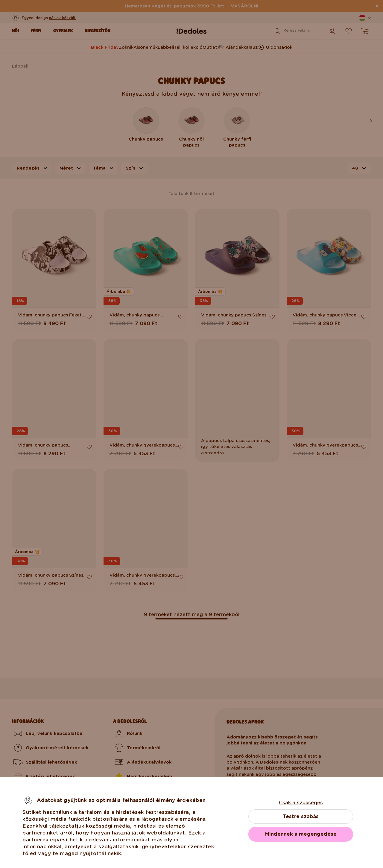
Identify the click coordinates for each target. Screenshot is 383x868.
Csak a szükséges (301, 803)
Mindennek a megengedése (301, 834)
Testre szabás (301, 816)
